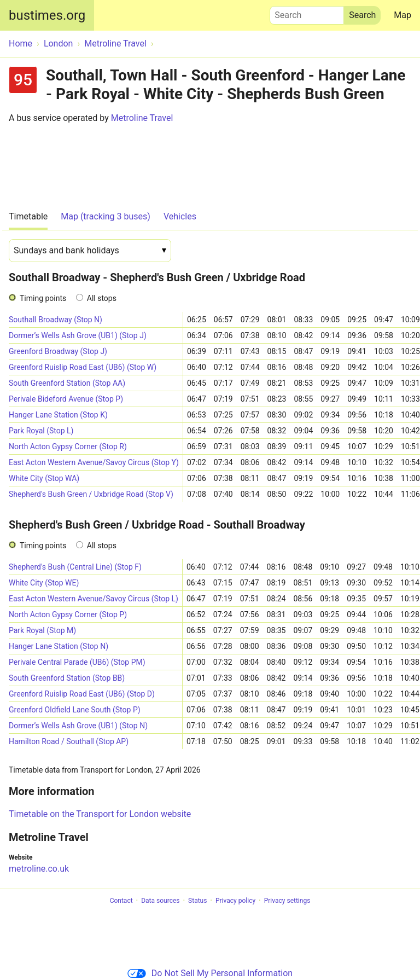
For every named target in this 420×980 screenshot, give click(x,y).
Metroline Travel (142, 118)
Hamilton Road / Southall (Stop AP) (69, 741)
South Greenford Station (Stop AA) (67, 383)
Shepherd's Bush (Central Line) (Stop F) (75, 567)
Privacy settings (287, 901)
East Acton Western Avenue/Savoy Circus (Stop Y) (94, 462)
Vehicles (180, 216)
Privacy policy (235, 901)
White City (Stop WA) (44, 478)
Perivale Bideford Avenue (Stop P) (66, 399)
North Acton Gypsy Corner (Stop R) (68, 446)
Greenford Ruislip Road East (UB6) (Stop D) (82, 694)
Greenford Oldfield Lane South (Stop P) (75, 710)
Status (197, 901)
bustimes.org (47, 15)
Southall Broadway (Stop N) (56, 320)
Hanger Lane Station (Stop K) (58, 415)
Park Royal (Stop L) (41, 431)
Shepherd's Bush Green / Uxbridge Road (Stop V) (91, 494)
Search (307, 13)
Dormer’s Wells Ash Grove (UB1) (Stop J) (78, 335)
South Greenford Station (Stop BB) (67, 678)
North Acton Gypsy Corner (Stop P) (68, 614)
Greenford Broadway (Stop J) (58, 351)
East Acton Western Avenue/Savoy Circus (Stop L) (94, 599)
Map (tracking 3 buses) (106, 216)
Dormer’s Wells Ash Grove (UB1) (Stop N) (78, 726)
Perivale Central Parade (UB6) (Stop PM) (77, 662)
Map (402, 15)
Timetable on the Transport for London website (100, 814)
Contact (121, 901)
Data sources (160, 901)
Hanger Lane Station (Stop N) (59, 646)
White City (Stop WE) (44, 583)
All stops (102, 298)
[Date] (90, 251)
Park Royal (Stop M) (42, 630)
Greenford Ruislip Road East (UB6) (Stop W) (83, 367)
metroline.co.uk (39, 869)
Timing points (43, 298)
